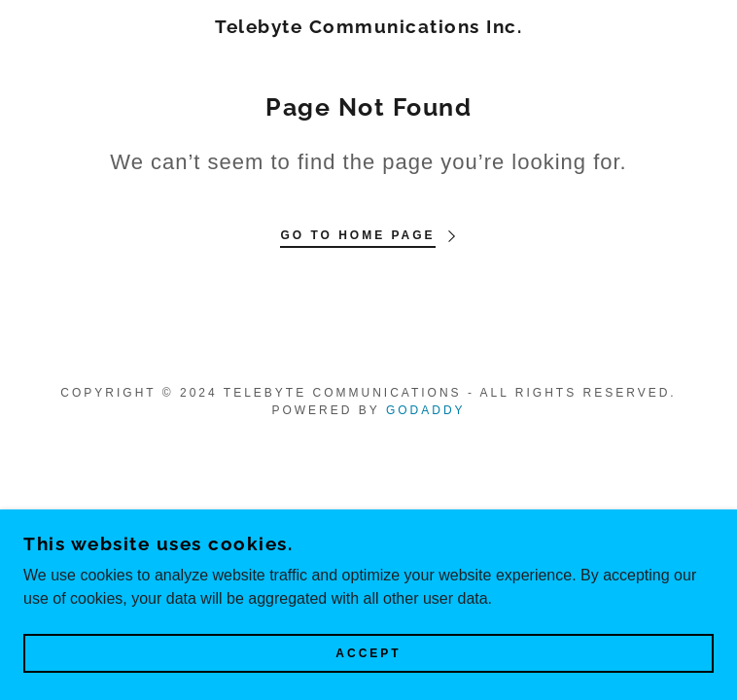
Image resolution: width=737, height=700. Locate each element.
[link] (368, 27)
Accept (368, 653)
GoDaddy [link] (426, 410)
